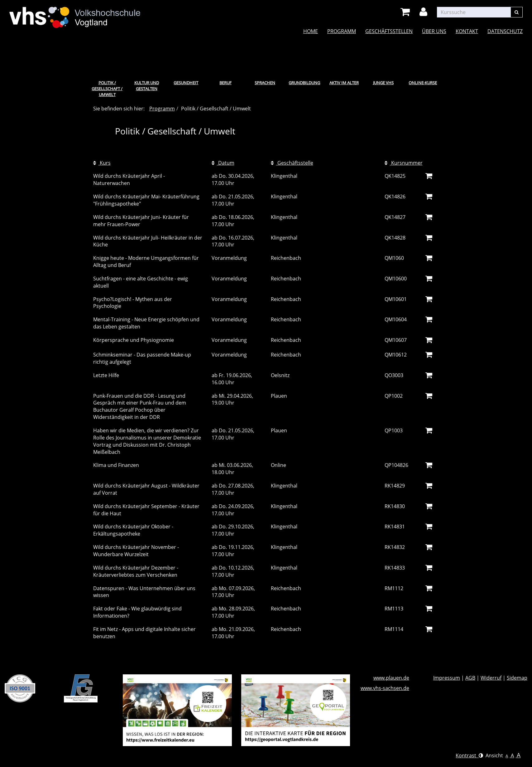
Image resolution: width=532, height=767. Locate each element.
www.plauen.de (391, 678)
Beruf (225, 83)
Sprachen (265, 83)
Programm (342, 31)
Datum (223, 163)
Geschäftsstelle (292, 163)
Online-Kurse (423, 83)
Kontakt (467, 31)
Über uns (434, 31)
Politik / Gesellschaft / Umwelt (107, 88)
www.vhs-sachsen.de (385, 688)
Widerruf (491, 678)
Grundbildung (304, 83)
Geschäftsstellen (389, 31)
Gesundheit (186, 83)
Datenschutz (505, 31)
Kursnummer (404, 163)
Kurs (102, 163)
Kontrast (469, 755)
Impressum (447, 678)
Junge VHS (383, 83)
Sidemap (517, 678)
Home (311, 31)
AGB (470, 678)
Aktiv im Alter (344, 83)
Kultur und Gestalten (147, 86)
